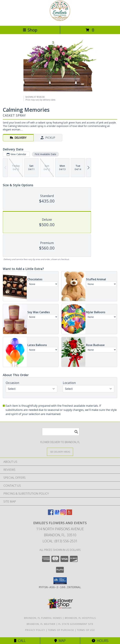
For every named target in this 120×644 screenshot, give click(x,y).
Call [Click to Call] (20, 641)
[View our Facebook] (51, 514)
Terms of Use (86, 630)
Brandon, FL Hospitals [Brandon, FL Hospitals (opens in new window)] (80, 618)
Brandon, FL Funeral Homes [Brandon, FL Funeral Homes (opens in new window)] (43, 618)
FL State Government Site (76, 624)
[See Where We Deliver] (60, 452)
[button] (60, 581)
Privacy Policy (35, 630)
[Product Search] (61, 432)
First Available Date (45, 154)
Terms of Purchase (61, 630)
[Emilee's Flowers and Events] (60, 21)
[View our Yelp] (69, 514)
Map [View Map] (60, 641)
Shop (30, 30)
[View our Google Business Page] (57, 514)
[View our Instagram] (63, 514)
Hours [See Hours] (100, 641)
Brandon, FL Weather (41, 624)
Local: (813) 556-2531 (60, 541)
